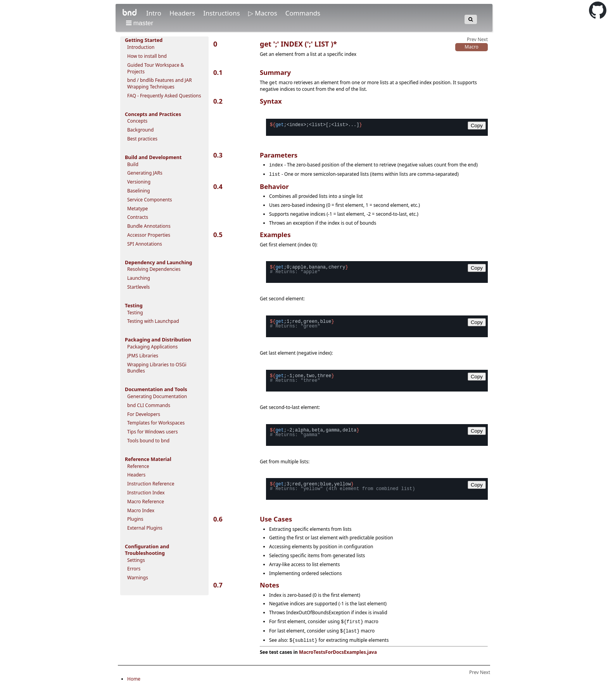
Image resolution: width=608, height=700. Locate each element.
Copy (477, 125)
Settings (136, 560)
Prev (472, 39)
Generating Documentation (157, 396)
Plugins (135, 519)
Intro (155, 13)
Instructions (222, 13)
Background (140, 130)
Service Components (150, 200)
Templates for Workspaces (156, 423)
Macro (471, 47)
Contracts (138, 217)
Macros (267, 13)
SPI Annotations (145, 244)
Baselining (139, 191)
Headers (183, 13)
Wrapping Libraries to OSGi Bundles (157, 368)
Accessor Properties (149, 235)
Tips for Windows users (153, 432)
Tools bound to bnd (148, 441)
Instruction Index (146, 493)
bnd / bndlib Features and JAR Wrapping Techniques (160, 83)
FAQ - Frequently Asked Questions (164, 96)
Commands (303, 13)
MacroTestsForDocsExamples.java (338, 654)
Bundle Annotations (149, 226)
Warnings (138, 578)
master (140, 23)
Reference (138, 466)
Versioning (139, 182)
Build (133, 164)
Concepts (137, 121)
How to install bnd (147, 56)
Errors (134, 569)
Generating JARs (145, 173)
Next (483, 39)
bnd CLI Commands (149, 405)
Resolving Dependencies (154, 269)
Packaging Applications (152, 347)
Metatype (137, 209)
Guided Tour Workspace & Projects (155, 68)
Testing (135, 313)
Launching (139, 278)
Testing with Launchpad (153, 321)
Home (134, 681)
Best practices (142, 139)
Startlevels (138, 287)
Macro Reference (146, 502)
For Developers (144, 414)
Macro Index (141, 510)
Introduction (141, 47)
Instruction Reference (151, 484)
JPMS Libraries (143, 356)
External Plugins (145, 528)
